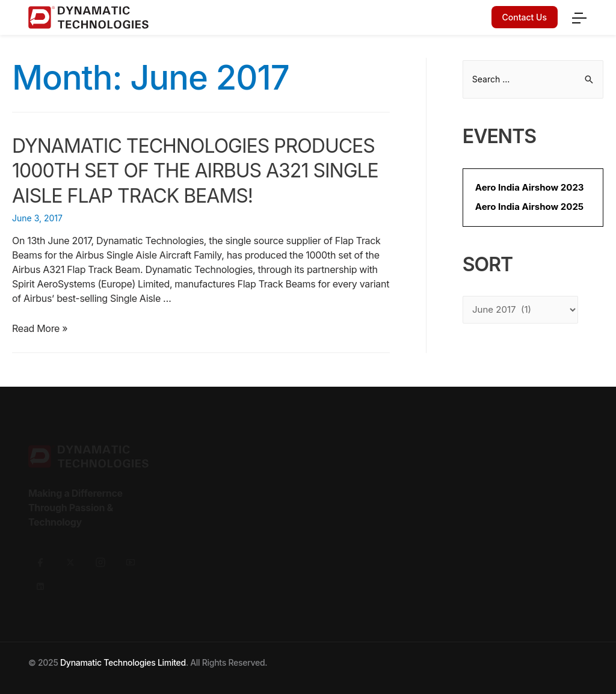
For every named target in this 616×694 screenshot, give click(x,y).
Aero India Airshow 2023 (530, 187)
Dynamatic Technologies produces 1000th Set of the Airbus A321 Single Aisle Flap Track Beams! (195, 171)
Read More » (40, 328)
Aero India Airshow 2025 (529, 207)
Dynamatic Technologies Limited (123, 662)
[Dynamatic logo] (164, 17)
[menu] (579, 16)
